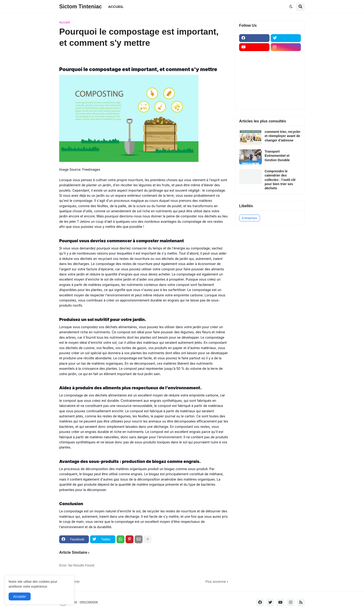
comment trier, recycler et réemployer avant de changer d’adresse (283, 136)
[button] (291, 7)
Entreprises (250, 218)
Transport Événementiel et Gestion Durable (277, 156)
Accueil (64, 22)
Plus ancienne (216, 582)
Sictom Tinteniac (81, 7)
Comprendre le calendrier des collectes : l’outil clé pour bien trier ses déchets (280, 180)
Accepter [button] (20, 596)
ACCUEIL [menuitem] (116, 7)
